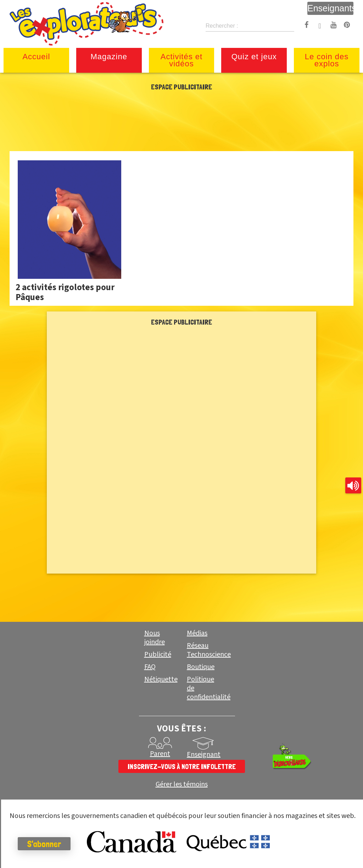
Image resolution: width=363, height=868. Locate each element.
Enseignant (204, 754)
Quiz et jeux (254, 57)
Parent (160, 754)
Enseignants (330, 8)
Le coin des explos (327, 60)
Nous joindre (155, 638)
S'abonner (44, 844)
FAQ (150, 667)
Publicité (158, 654)
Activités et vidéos (181, 60)
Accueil (36, 57)
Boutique (201, 667)
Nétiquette (161, 679)
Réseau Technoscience (209, 650)
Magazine (109, 57)
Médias (197, 633)
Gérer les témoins (182, 784)
